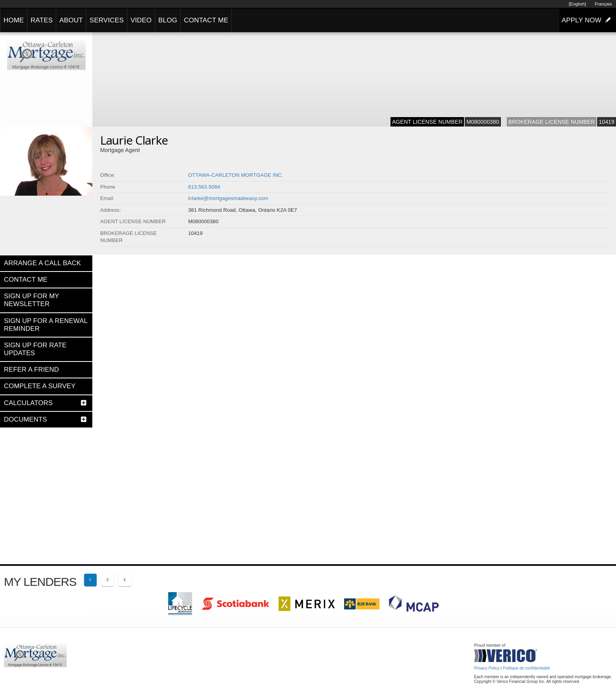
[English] (577, 4)
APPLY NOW (588, 20)
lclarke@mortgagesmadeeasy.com (228, 198)
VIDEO (141, 20)
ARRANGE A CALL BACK (42, 263)
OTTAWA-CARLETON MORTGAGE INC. (236, 175)
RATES (42, 20)
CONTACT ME (206, 20)
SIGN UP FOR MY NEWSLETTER (31, 300)
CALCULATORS (28, 403)
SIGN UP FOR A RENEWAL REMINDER (46, 325)
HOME (14, 20)
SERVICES (107, 20)
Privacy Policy (487, 668)
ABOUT (71, 20)
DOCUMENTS (26, 419)
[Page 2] (108, 580)
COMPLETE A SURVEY (40, 386)
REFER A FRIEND (31, 370)
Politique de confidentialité (526, 668)
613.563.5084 (204, 187)
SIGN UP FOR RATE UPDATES (35, 349)
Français (603, 4)
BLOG (168, 20)
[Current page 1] (90, 580)
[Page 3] (125, 580)
